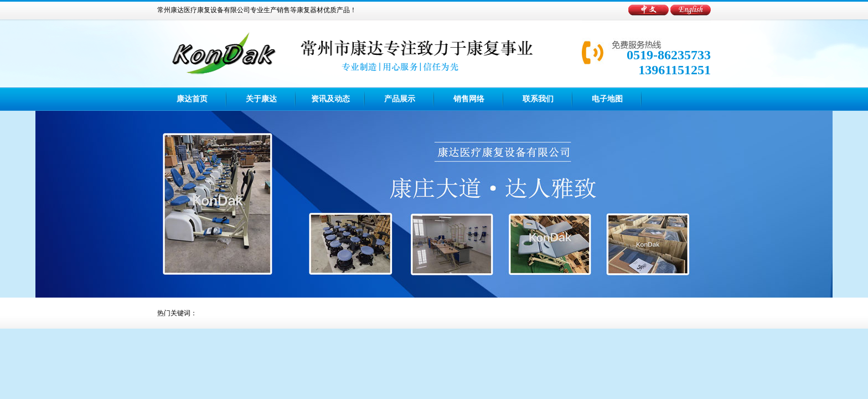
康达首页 (192, 99)
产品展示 (400, 99)
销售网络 (469, 99)
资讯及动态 (330, 99)
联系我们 (538, 99)
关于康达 (261, 99)
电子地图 (607, 99)
